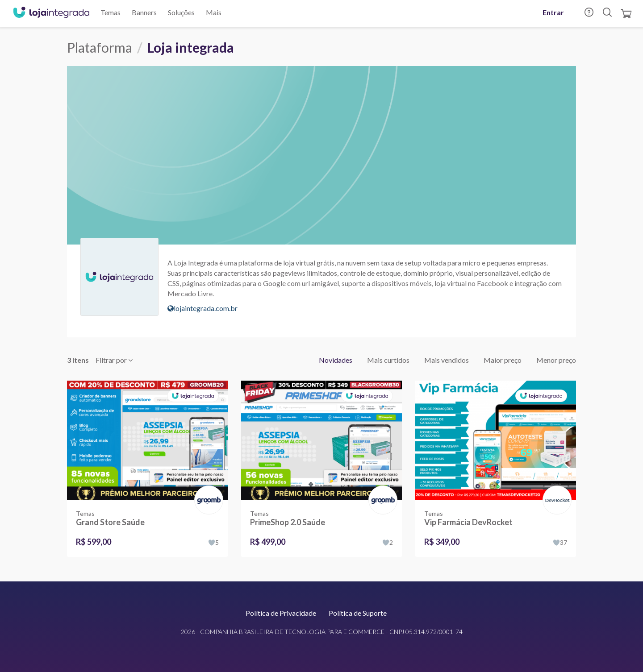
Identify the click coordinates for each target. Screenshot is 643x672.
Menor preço (556, 360)
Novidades (336, 360)
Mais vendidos (447, 360)
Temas (111, 12)
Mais (214, 12)
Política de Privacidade (281, 613)
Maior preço (503, 360)
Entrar (553, 12)
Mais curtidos (388, 360)
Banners (144, 12)
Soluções (181, 12)
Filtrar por (114, 360)
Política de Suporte (358, 613)
